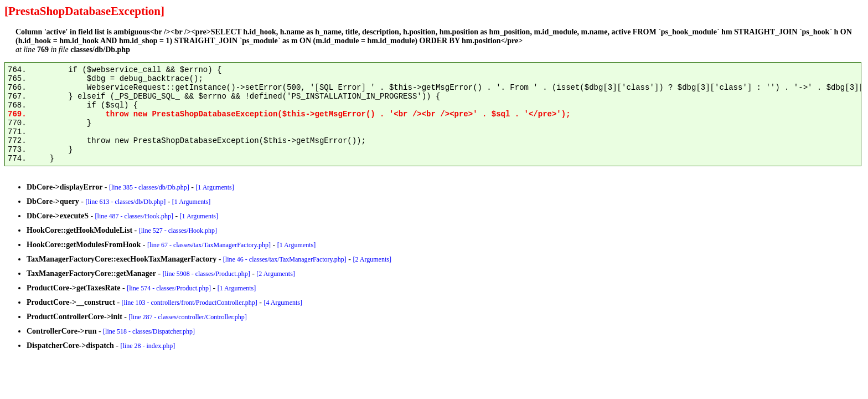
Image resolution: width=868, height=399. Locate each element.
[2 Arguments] (372, 259)
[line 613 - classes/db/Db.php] (126, 202)
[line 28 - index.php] (148, 346)
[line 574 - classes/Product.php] (169, 288)
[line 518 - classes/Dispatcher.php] (149, 331)
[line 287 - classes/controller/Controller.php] (188, 317)
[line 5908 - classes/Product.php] (206, 274)
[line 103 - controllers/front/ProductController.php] (190, 303)
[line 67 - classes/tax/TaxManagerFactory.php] (209, 245)
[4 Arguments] (283, 303)
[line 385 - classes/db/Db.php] (149, 187)
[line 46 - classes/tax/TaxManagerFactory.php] (285, 259)
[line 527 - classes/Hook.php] (178, 231)
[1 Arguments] (215, 187)
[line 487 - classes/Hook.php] (134, 216)
